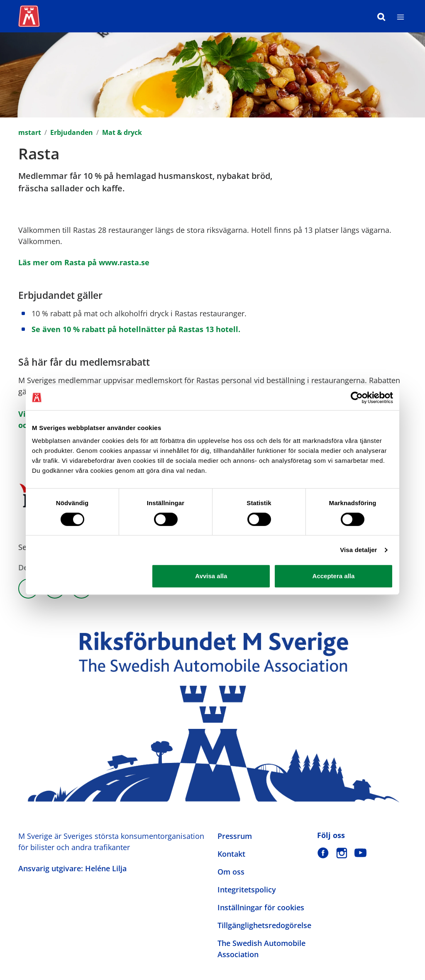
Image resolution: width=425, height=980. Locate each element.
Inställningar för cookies (261, 907)
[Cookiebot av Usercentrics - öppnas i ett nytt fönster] (357, 398)
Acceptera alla (334, 576)
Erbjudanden (72, 132)
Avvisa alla (211, 576)
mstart (30, 132)
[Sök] (381, 16)
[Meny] (401, 16)
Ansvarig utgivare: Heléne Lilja (72, 868)
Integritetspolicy (247, 890)
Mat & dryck (122, 132)
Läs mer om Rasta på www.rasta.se (84, 262)
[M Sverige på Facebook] (323, 853)
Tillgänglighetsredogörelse (264, 925)
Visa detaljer (358, 550)
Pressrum (235, 836)
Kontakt (231, 854)
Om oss (231, 872)
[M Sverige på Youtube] (360, 853)
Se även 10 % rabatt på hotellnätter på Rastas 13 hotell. (137, 329)
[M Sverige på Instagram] (342, 853)
